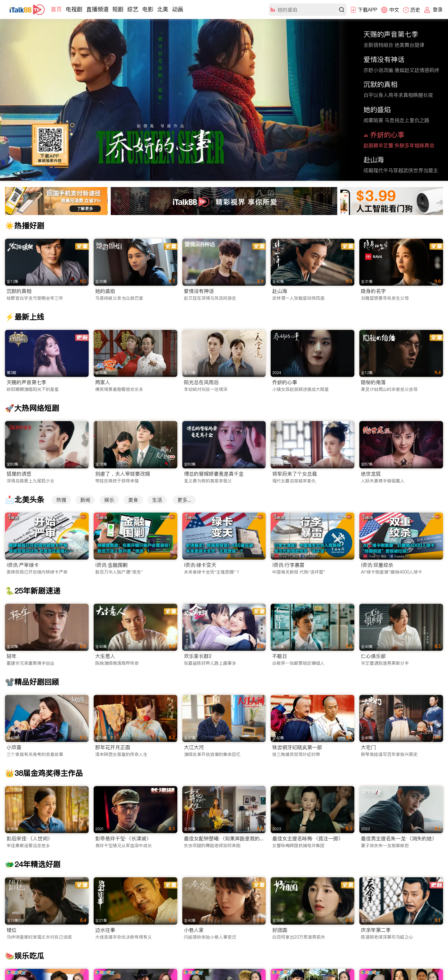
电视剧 (74, 9)
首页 (56, 9)
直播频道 (97, 9)
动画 (178, 9)
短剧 (118, 9)
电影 (148, 9)
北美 (163, 9)
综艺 (133, 9)
